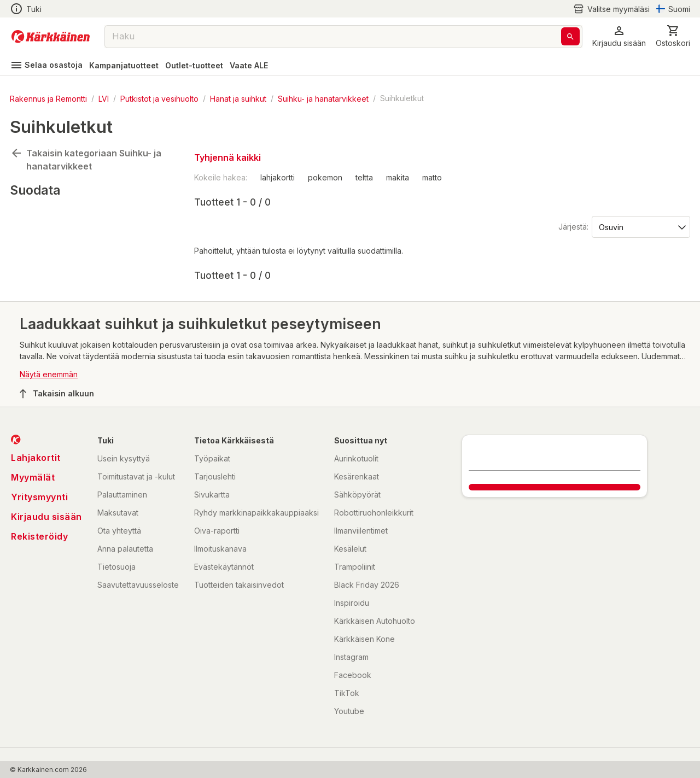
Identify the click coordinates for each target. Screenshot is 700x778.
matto (432, 177)
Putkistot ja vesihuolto (159, 98)
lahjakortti (278, 177)
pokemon (325, 177)
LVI (104, 98)
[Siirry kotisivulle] (51, 37)
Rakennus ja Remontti (48, 98)
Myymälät (33, 477)
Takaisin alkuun (57, 394)
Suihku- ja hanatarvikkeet (323, 98)
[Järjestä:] (640, 226)
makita (398, 177)
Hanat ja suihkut (238, 98)
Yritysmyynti (39, 497)
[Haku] (570, 36)
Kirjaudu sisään (46, 517)
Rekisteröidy (39, 536)
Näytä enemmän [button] (49, 374)
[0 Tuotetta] (673, 36)
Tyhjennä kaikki (227, 157)
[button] (619, 36)
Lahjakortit (36, 458)
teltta (364, 177)
